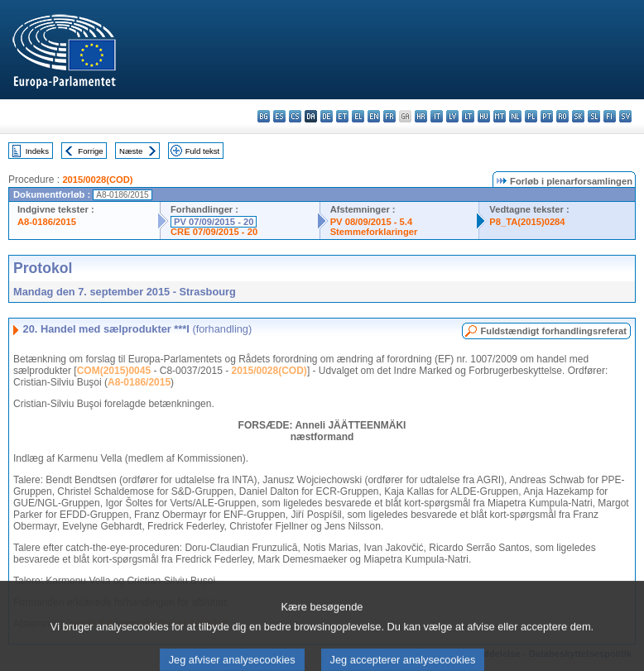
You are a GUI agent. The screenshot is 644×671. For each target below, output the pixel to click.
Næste (131, 151)
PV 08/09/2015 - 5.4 (372, 222)
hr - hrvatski (421, 116)
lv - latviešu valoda (452, 116)
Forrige (90, 151)
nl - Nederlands (515, 116)
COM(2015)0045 (114, 371)
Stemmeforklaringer (374, 232)
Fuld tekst (203, 151)
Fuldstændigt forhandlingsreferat (553, 331)
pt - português (547, 116)
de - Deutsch (327, 116)
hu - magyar (484, 116)
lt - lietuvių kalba (468, 116)
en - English (374, 116)
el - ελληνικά (358, 116)
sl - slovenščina (594, 116)
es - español (279, 116)
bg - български (264, 116)
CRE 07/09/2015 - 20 (214, 232)
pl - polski (531, 116)
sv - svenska (625, 116)
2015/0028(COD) (97, 180)
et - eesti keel (342, 116)
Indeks (37, 151)
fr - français (389, 116)
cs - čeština (295, 116)
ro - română (562, 116)
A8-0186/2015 (47, 222)
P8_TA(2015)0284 (527, 222)
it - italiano (437, 116)
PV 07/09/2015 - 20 (214, 222)
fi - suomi (610, 116)
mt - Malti (500, 116)
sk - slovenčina (578, 116)
